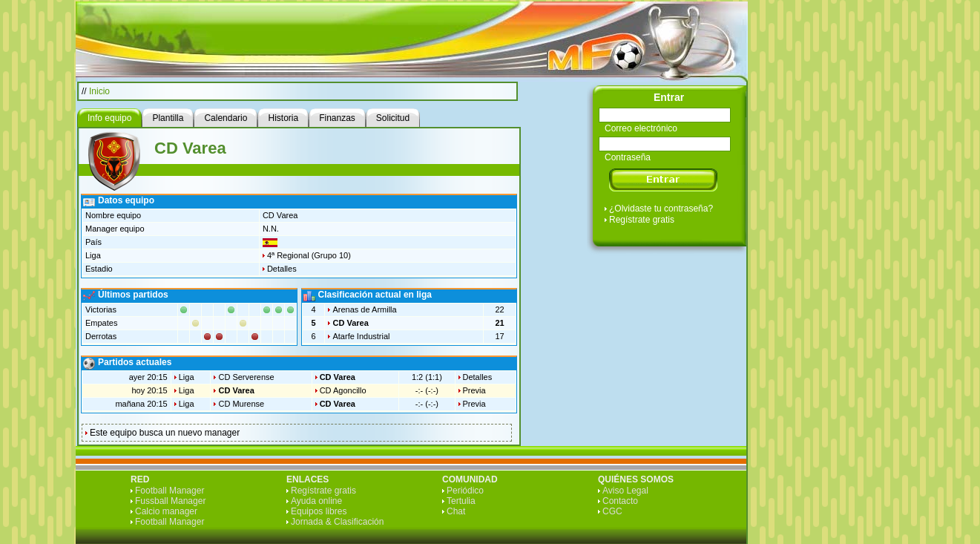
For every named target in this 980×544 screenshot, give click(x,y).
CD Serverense (246, 377)
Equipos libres (319, 511)
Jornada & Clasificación (337, 522)
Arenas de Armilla (364, 309)
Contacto (620, 501)
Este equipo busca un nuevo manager (165, 433)
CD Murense (241, 404)
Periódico (465, 491)
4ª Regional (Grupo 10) (309, 255)
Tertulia (461, 501)
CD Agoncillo (343, 390)
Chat (456, 511)
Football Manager (170, 491)
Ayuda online (316, 501)
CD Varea (350, 323)
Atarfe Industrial (361, 336)
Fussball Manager (170, 501)
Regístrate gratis (642, 220)
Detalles (282, 269)
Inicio (99, 91)
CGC (612, 511)
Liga (187, 377)
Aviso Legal (625, 491)
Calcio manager (166, 511)
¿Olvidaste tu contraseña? (661, 209)
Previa (474, 390)
